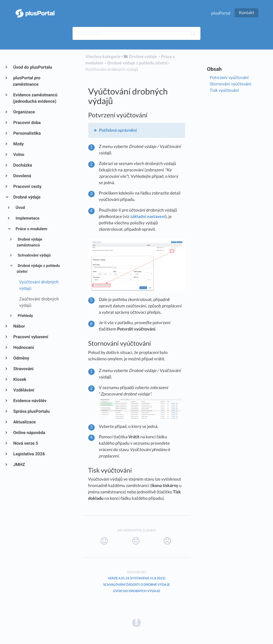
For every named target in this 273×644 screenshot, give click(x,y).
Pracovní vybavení (31, 337)
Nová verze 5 (25, 443)
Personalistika (27, 133)
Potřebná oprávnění (118, 130)
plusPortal (221, 13)
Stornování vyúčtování (231, 84)
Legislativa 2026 (29, 454)
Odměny (21, 358)
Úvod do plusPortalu (32, 67)
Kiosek (20, 379)
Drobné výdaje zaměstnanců (29, 242)
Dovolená (22, 176)
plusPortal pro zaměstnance (27, 81)
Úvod (20, 208)
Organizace (24, 112)
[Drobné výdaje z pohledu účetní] (138, 63)
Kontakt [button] (246, 13)
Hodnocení (23, 347)
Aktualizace (24, 422)
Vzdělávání (23, 390)
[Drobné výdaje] (140, 57)
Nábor (19, 326)
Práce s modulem (31, 229)
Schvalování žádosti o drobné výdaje (136, 585)
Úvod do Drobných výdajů (136, 591)
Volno (19, 154)
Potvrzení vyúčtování (229, 78)
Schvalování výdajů (34, 255)
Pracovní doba (27, 123)
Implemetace (27, 218)
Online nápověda (29, 433)
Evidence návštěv (30, 401)
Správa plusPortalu (31, 411)
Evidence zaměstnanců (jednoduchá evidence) (35, 98)
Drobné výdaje (27, 197)
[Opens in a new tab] (136, 622)
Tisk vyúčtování (224, 90)
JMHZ (19, 465)
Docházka (22, 165)
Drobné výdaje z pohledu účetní (38, 269)
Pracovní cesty (27, 186)
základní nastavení (148, 216)
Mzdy (18, 144)
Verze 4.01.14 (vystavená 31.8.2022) (136, 578)
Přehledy (25, 316)
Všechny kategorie (103, 57)
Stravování (23, 369)
